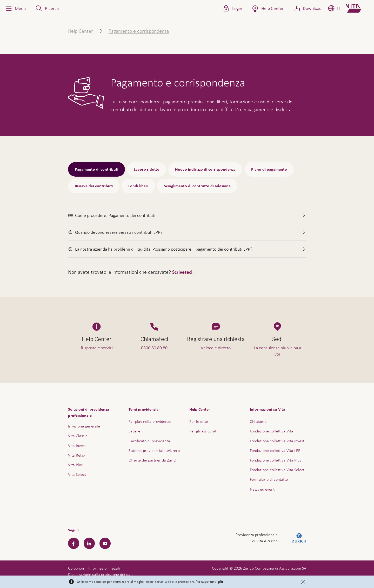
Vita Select (77, 474)
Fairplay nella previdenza (150, 421)
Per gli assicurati (203, 431)
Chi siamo (258, 421)
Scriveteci (182, 272)
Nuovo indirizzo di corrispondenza (205, 169)
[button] (15, 8)
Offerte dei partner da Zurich (153, 460)
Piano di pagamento (269, 169)
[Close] (303, 582)
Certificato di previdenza (149, 441)
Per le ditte (199, 421)
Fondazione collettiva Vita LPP (275, 450)
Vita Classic (78, 436)
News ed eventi (263, 489)
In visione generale (84, 426)
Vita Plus (75, 465)
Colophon (76, 568)
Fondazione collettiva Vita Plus (275, 460)
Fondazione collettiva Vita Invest (277, 441)
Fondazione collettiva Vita (272, 431)
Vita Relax (77, 455)
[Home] (358, 8)
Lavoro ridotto (147, 169)
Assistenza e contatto (331, 571)
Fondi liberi (138, 186)
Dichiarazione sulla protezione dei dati (100, 574)
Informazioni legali (104, 568)
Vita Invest (77, 446)
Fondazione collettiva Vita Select (277, 470)
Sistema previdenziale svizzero (154, 450)
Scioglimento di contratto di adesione (197, 186)
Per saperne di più (209, 582)
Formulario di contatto (269, 479)
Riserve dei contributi (94, 186)
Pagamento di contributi (96, 169)
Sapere (134, 431)
